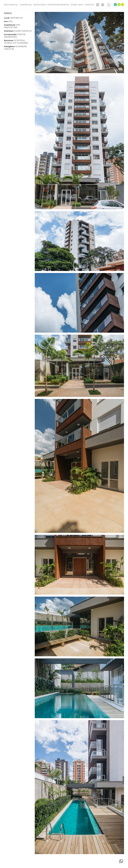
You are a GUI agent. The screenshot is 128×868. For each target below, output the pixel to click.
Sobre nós (77, 5)
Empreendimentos (58, 5)
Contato (89, 5)
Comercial (26, 5)
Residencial (11, 5)
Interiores (40, 5)
